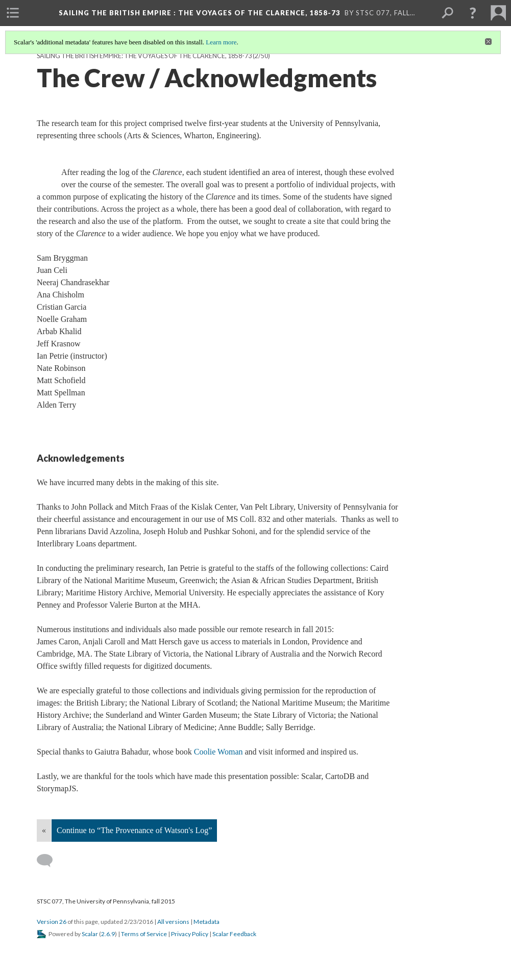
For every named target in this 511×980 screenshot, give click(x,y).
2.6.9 (108, 934)
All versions (173, 922)
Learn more (221, 42)
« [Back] (44, 830)
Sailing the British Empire (200, 13)
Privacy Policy (190, 934)
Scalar (90, 934)
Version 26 (52, 922)
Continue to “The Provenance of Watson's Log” (134, 830)
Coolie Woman (218, 752)
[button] (473, 13)
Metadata (206, 922)
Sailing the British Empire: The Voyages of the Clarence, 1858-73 (144, 56)
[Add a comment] (49, 861)
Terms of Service (144, 934)
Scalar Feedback (234, 934)
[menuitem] (13, 13)
